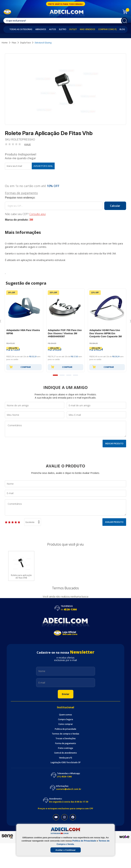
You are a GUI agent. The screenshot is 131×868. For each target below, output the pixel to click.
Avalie (27, 144)
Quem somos (65, 715)
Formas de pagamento (21, 193)
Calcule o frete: (65, 198)
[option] (24, 330)
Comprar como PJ (107, 29)
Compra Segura (65, 719)
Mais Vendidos (88, 29)
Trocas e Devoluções (66, 739)
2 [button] (62, 375)
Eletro (63, 29)
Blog (122, 29)
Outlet (73, 29)
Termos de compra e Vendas (65, 734)
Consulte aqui (37, 214)
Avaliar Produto (114, 522)
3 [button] (69, 375)
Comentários (65, 429)
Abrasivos (41, 29)
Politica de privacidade (65, 729)
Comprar (20, 367)
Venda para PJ (65, 758)
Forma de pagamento (66, 743)
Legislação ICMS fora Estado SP (66, 762)
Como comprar (66, 724)
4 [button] (76, 375)
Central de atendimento (65, 753)
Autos (53, 29)
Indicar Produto (114, 444)
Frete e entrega (65, 748)
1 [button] (55, 375)
